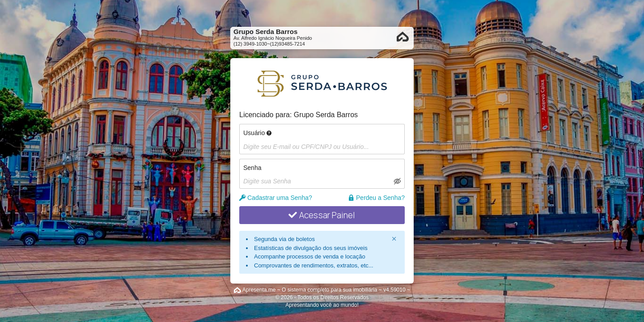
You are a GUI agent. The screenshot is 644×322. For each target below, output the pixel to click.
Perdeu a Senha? (376, 198)
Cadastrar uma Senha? (276, 198)
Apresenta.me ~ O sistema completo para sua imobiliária (310, 290)
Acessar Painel (322, 215)
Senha (252, 168)
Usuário (257, 133)
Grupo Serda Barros (326, 115)
